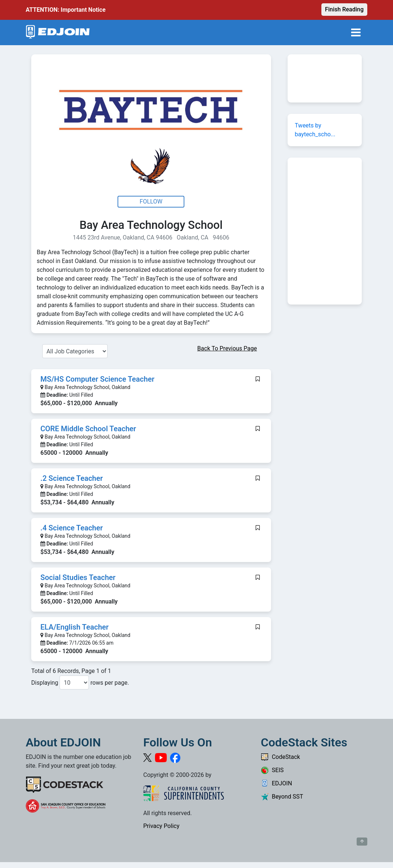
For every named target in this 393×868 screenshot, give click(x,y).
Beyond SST (282, 797)
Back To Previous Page (227, 348)
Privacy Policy (161, 826)
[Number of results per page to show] (74, 682)
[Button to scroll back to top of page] (362, 842)
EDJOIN (276, 783)
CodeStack (280, 757)
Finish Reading (344, 9)
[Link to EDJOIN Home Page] (58, 33)
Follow (151, 201)
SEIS (272, 770)
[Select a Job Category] (75, 351)
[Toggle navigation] (356, 33)
